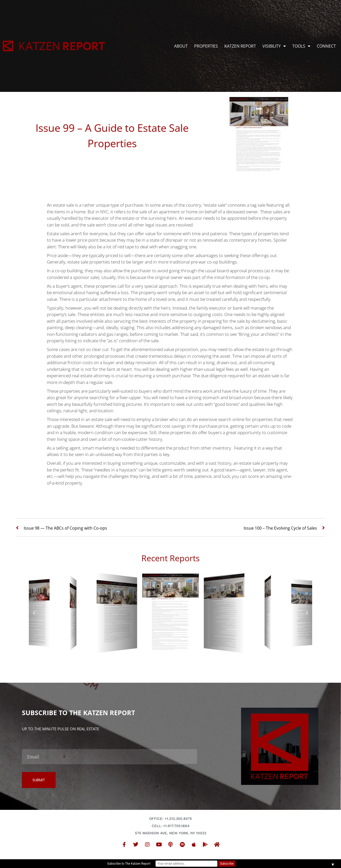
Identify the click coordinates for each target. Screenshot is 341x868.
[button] (34, 613)
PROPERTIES (206, 46)
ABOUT (181, 46)
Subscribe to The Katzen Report (129, 864)
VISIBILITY (274, 46)
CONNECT (326, 46)
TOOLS (301, 46)
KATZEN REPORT (240, 46)
